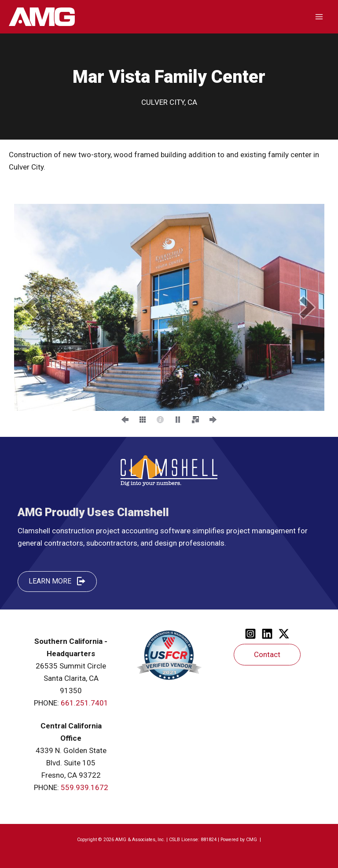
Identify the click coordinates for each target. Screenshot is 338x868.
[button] (31, 307)
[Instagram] (250, 634)
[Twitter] (284, 634)
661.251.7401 (84, 703)
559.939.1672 (84, 787)
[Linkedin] (267, 634)
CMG (252, 840)
